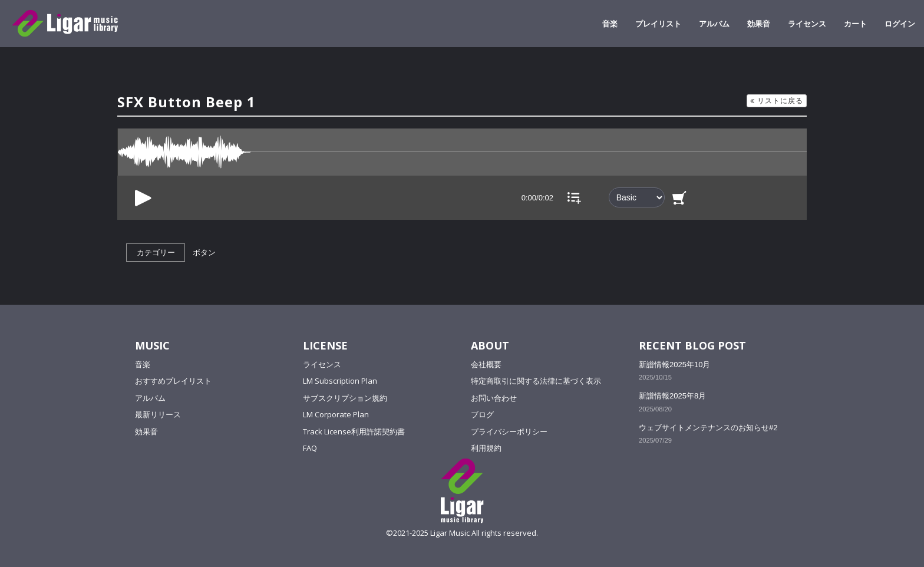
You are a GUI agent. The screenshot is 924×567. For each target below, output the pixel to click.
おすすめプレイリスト (173, 381)
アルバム (714, 24)
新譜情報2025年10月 (674, 365)
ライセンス (807, 24)
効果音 (759, 24)
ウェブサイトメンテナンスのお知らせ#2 (708, 428)
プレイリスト (658, 24)
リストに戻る (777, 100)
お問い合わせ (494, 398)
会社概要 (486, 364)
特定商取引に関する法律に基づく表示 (536, 381)
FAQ (310, 448)
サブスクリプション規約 (345, 398)
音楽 (610, 24)
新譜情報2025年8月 (672, 396)
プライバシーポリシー (509, 431)
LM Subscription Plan (340, 381)
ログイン (900, 24)
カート (855, 24)
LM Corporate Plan (336, 414)
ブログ (482, 414)
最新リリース (158, 414)
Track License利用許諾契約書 (354, 431)
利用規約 (486, 448)
